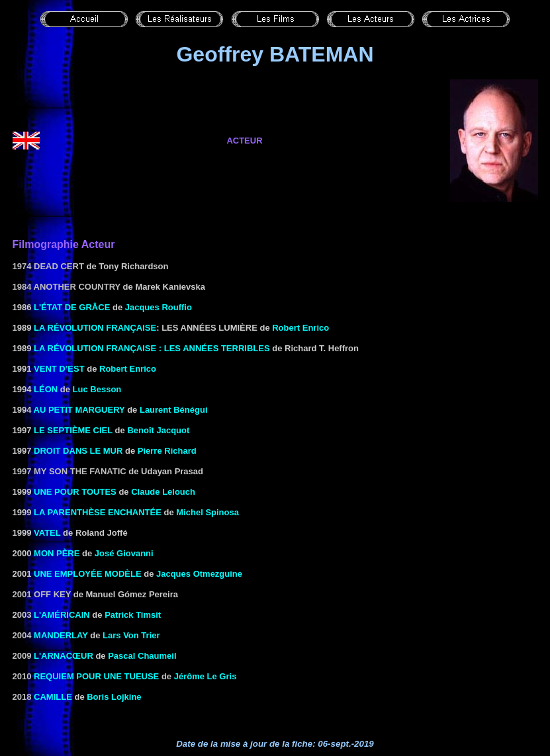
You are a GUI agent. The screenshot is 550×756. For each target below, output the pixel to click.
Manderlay (61, 635)
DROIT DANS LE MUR (78, 451)
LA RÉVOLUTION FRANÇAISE (95, 328)
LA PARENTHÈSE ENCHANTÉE (98, 512)
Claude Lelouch (163, 492)
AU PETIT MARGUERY (79, 410)
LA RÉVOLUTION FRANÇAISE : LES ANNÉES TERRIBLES (152, 348)
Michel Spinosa (207, 512)
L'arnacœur (64, 656)
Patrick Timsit (133, 615)
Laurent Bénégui (174, 410)
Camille (53, 697)
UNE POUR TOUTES (75, 492)
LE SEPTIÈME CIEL (73, 430)
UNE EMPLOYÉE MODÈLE (88, 574)
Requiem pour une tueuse (96, 676)
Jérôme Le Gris (206, 676)
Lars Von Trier (131, 635)
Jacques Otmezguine (199, 574)
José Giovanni (124, 553)
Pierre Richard (167, 451)
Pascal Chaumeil (142, 656)
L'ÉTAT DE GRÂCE (72, 307)
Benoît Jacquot (158, 430)
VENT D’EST (59, 369)
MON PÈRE (57, 553)
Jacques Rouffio (159, 307)
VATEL (47, 533)
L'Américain (62, 615)
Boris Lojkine (114, 697)
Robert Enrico (300, 328)
